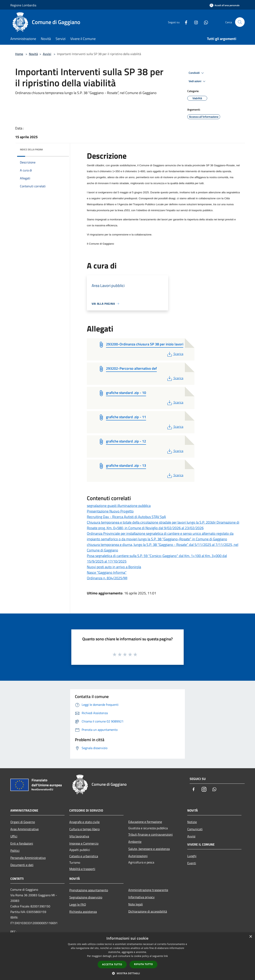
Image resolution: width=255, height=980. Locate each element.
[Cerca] (240, 22)
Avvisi (47, 54)
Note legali (136, 904)
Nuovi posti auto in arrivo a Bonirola (114, 567)
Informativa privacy (141, 897)
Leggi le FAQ (78, 904)
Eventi (192, 863)
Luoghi (192, 856)
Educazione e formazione (145, 822)
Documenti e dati (22, 865)
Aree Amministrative (25, 829)
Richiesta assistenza (83, 912)
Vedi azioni (198, 81)
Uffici (14, 836)
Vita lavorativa (79, 836)
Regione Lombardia (23, 5)
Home (19, 54)
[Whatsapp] (204, 22)
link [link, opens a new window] (166, 956)
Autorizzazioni (138, 856)
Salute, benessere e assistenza (149, 849)
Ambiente (135, 842)
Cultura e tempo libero (84, 829)
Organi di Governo (23, 822)
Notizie (192, 822)
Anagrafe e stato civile (84, 822)
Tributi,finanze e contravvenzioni (151, 834)
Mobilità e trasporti (82, 869)
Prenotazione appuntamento (89, 890)
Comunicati (195, 829)
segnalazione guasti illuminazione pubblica (119, 506)
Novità (33, 54)
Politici (15, 851)
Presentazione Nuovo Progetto (110, 511)
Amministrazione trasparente (148, 890)
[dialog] (127, 956)
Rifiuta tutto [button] (144, 964)
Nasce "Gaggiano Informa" (107, 572)
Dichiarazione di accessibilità (148, 911)
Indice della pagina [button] (31, 149)
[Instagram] (194, 22)
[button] (127, 973)
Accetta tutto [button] (112, 964)
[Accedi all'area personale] (225, 5)
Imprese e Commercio (84, 843)
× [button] (251, 937)
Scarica (175, 354)
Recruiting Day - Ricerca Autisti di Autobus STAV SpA (126, 517)
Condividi (197, 73)
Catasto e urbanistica (84, 856)
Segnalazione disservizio (86, 897)
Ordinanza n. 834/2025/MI (107, 578)
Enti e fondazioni (22, 843)
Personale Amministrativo (28, 858)
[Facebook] (184, 22)
